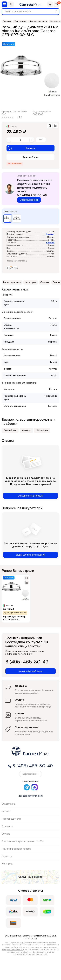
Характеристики (12, 282)
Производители (11, 819)
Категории (31, 282)
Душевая (26, 430)
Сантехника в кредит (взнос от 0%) (23, 841)
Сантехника (42, 430)
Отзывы (45, 282)
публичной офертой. (38, 954)
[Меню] (4, 4)
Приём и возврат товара (16, 849)
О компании (9, 804)
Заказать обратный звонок (30, 671)
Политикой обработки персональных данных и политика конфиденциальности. (30, 948)
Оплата (6, 834)
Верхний (50, 243)
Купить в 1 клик (31, 157)
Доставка (7, 826)
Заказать (22, 148)
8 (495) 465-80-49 (32, 195)
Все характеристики (17, 261)
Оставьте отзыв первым (30, 496)
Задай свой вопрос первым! (30, 555)
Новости (7, 856)
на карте (37, 877)
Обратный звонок (29, 200)
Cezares (50, 234)
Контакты (7, 864)
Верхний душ (10, 430)
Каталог (6, 811)
